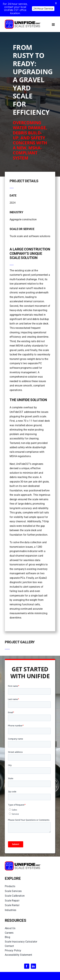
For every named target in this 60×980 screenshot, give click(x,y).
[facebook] (27, 966)
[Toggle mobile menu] (54, 25)
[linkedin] (33, 966)
